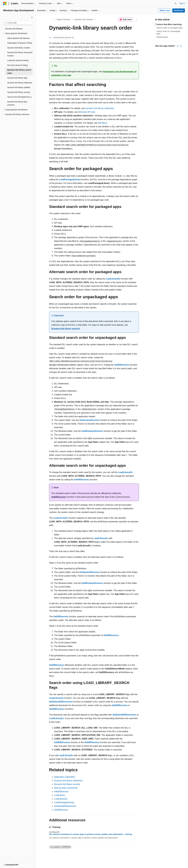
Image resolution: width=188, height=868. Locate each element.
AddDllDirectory (61, 792)
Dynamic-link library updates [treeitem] (19, 87)
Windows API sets (87, 112)
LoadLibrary (60, 795)
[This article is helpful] (178, 46)
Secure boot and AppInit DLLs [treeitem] (19, 97)
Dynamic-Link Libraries (84, 19)
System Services (63, 19)
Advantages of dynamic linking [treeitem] (20, 43)
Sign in (182, 3)
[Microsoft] (5, 4)
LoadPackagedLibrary (64, 802)
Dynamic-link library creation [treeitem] (19, 48)
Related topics (162, 37)
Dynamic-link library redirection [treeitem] (20, 83)
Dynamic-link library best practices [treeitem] (17, 103)
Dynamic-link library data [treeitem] (17, 78)
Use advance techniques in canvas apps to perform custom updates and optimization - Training (91, 834)
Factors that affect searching (169, 24)
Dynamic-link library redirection (100, 108)
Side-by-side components (66, 788)
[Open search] (176, 4)
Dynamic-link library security (66, 329)
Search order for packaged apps (170, 28)
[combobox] (18, 23)
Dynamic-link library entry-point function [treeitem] (20, 54)
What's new (165, 10)
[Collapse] (32, 17)
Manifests (102, 123)
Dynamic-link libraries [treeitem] (14, 29)
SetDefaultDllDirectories (65, 806)
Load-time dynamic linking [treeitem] (18, 60)
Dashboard (179, 10)
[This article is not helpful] (181, 46)
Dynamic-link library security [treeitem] (19, 92)
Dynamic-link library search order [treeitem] (19, 72)
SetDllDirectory (61, 810)
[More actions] (137, 20)
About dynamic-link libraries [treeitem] (18, 38)
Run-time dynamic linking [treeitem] (17, 65)
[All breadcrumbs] (51, 20)
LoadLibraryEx (61, 799)
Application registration (65, 777)
